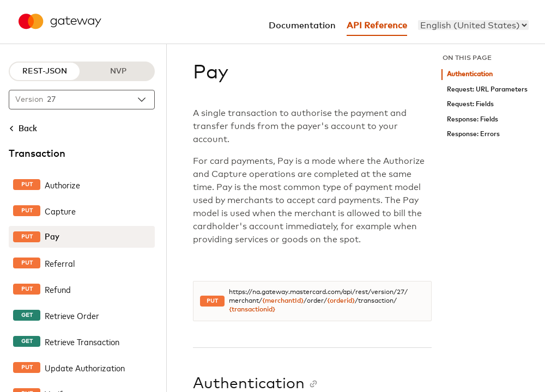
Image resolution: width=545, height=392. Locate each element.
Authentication (470, 74)
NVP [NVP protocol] (118, 71)
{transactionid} (252, 310)
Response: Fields (473, 120)
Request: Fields (470, 104)
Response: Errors (473, 134)
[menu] (473, 25)
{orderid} (341, 301)
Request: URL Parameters (487, 90)
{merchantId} (283, 301)
